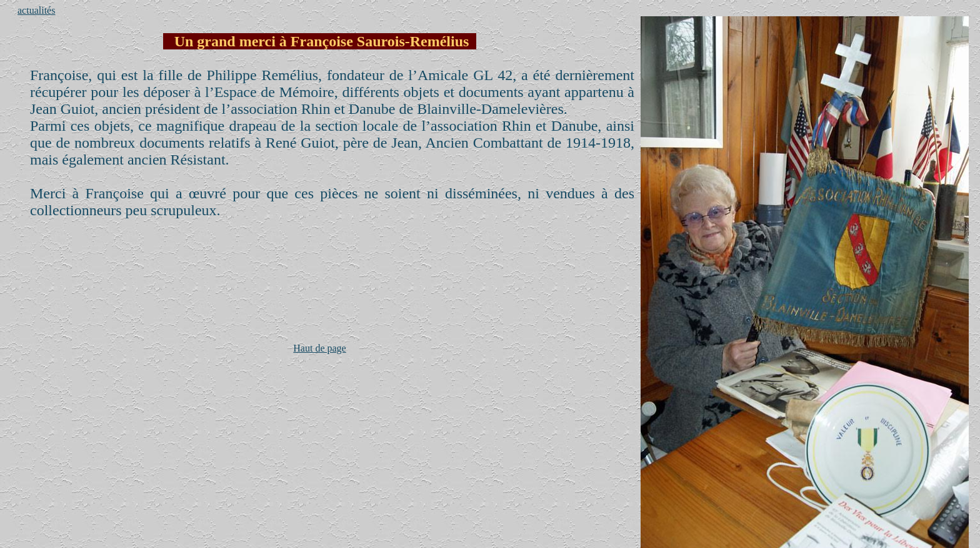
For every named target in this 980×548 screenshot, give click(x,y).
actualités (36, 10)
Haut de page (319, 348)
